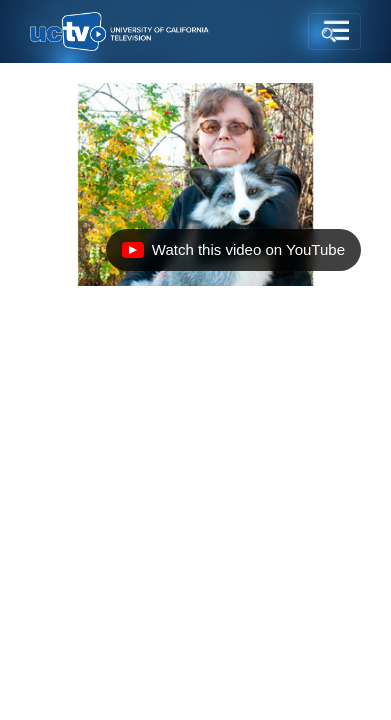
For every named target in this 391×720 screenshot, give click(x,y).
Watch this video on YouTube (233, 255)
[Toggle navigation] (334, 32)
